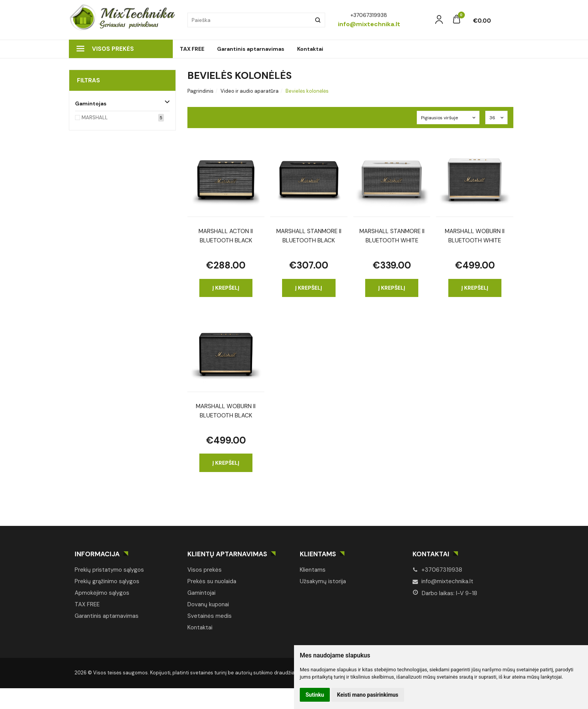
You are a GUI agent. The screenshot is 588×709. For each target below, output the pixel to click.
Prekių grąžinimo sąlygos (107, 581)
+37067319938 (437, 570)
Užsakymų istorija (323, 581)
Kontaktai (310, 49)
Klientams (318, 554)
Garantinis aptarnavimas (251, 49)
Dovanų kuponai (208, 604)
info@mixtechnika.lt (443, 581)
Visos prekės (105, 49)
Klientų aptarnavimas (227, 554)
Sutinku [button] (315, 695)
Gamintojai (201, 593)
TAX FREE (192, 49)
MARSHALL (95, 118)
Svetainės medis (210, 616)
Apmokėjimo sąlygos (102, 593)
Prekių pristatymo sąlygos (109, 570)
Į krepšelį (226, 288)
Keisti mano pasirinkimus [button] (368, 695)
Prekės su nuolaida (212, 581)
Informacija (97, 554)
